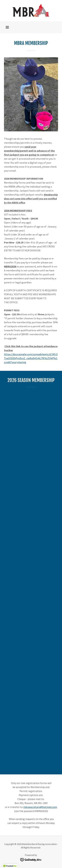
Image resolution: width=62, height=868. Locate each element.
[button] (7, 27)
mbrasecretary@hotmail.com (40, 807)
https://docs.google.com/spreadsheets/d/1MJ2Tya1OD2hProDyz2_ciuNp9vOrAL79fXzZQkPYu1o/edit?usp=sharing (31, 358)
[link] (31, 11)
